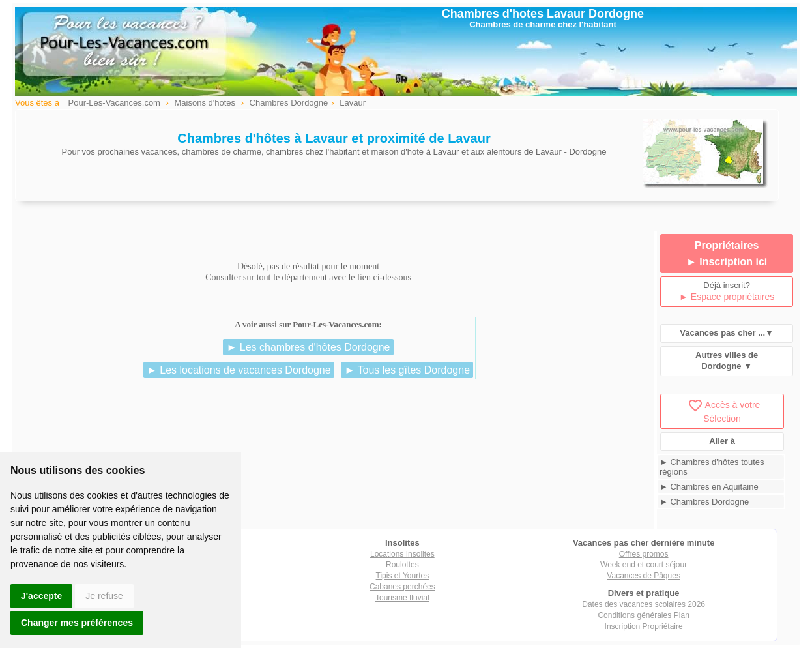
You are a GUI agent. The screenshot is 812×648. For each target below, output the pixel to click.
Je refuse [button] (104, 596)
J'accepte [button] (41, 596)
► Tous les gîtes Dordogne (407, 370)
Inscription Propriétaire (644, 626)
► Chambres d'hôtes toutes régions (712, 467)
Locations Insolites (402, 554)
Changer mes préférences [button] (77, 623)
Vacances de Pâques (644, 576)
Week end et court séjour (644, 565)
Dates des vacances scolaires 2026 (644, 604)
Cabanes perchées (402, 587)
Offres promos (644, 554)
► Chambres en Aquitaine (709, 487)
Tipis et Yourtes (403, 576)
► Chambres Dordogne (704, 502)
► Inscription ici (727, 262)
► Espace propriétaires (727, 297)
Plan (682, 615)
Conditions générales (634, 615)
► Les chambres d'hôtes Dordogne (308, 347)
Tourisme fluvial (402, 598)
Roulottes (402, 565)
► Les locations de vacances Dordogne (239, 370)
